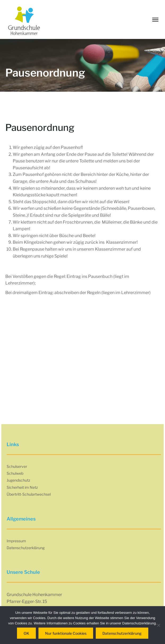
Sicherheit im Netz (22, 487)
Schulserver (17, 466)
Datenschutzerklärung (26, 548)
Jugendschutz (18, 480)
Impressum (16, 541)
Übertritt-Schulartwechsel (29, 494)
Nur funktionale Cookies (66, 633)
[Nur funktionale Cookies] (158, 625)
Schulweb (15, 473)
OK (26, 633)
